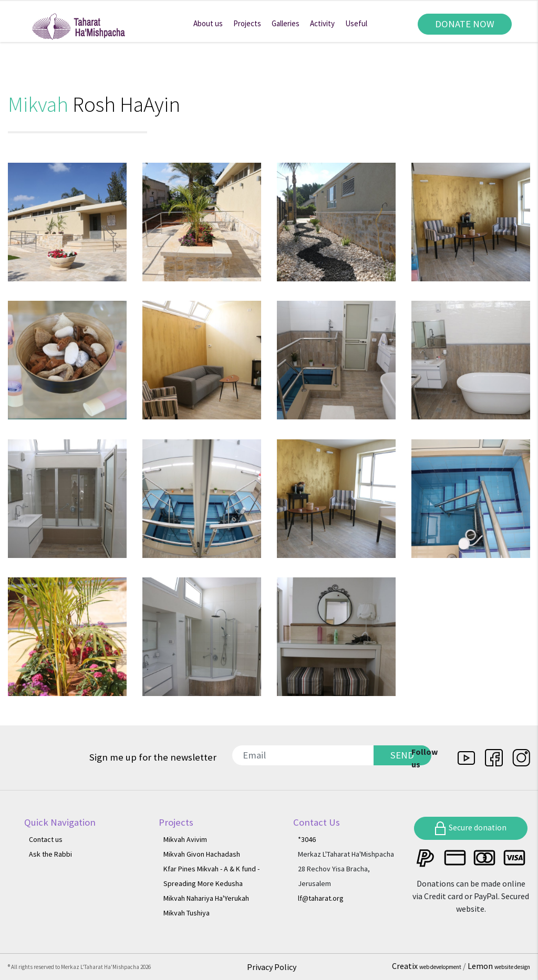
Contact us (46, 839)
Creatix (427, 966)
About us (208, 23)
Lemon (499, 966)
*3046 (307, 839)
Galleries (286, 23)
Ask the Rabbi (50, 854)
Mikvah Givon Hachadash (202, 854)
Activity (322, 23)
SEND (402, 755)
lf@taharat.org (321, 898)
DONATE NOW (465, 24)
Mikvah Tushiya (187, 913)
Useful (356, 23)
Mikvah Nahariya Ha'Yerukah (206, 898)
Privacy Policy (272, 967)
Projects (247, 23)
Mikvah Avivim (185, 839)
